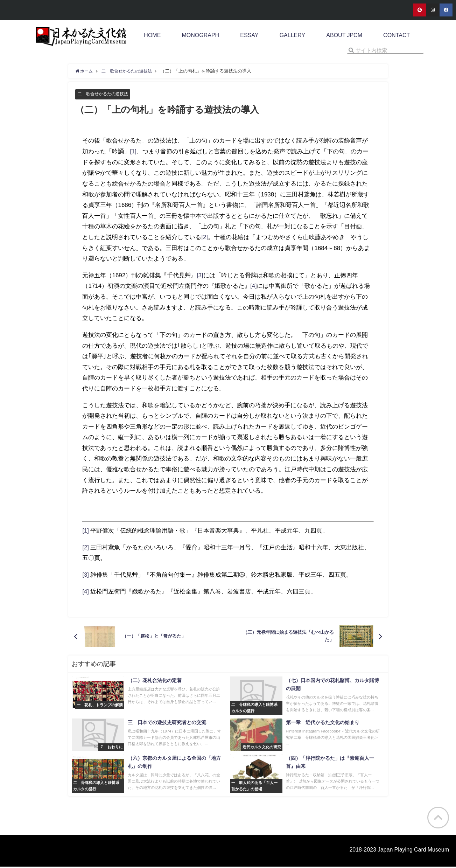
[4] (254, 287)
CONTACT (397, 37)
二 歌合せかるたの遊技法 (105, 95)
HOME (152, 37)
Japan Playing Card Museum (413, 851)
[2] (205, 239)
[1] (133, 153)
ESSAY (249, 37)
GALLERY (293, 37)
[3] (200, 276)
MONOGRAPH (201, 37)
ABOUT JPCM (344, 37)
